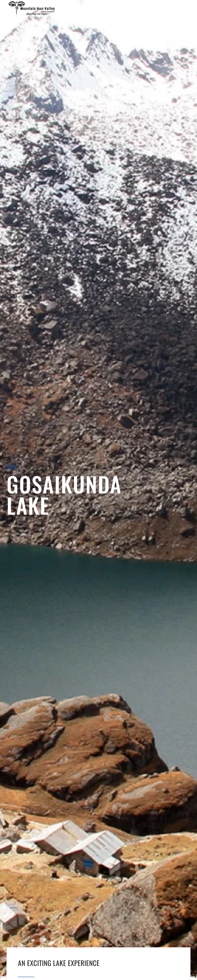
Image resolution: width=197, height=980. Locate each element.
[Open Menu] (98, 8)
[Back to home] (32, 8)
